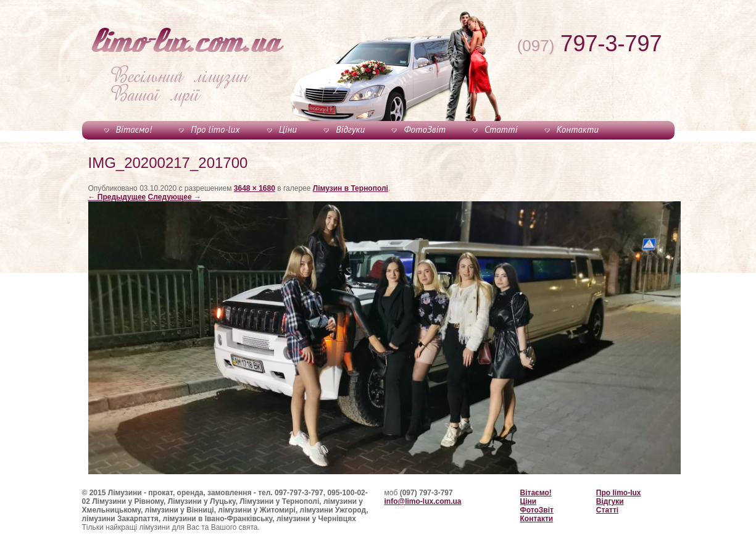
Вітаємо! (134, 129)
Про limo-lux (215, 129)
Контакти (578, 129)
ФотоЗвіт (424, 129)
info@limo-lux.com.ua (423, 501)
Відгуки (350, 129)
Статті (501, 129)
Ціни (288, 129)
